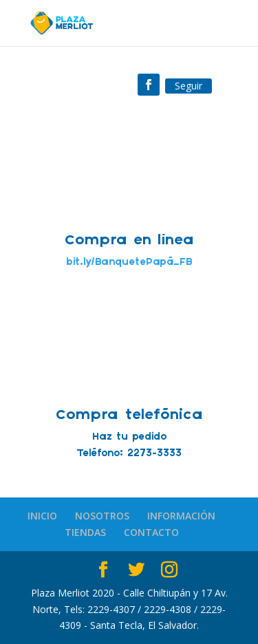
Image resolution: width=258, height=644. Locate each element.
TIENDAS (85, 532)
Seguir (189, 86)
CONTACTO (151, 532)
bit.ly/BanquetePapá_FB (129, 262)
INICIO (42, 516)
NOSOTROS (102, 516)
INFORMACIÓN (181, 516)
